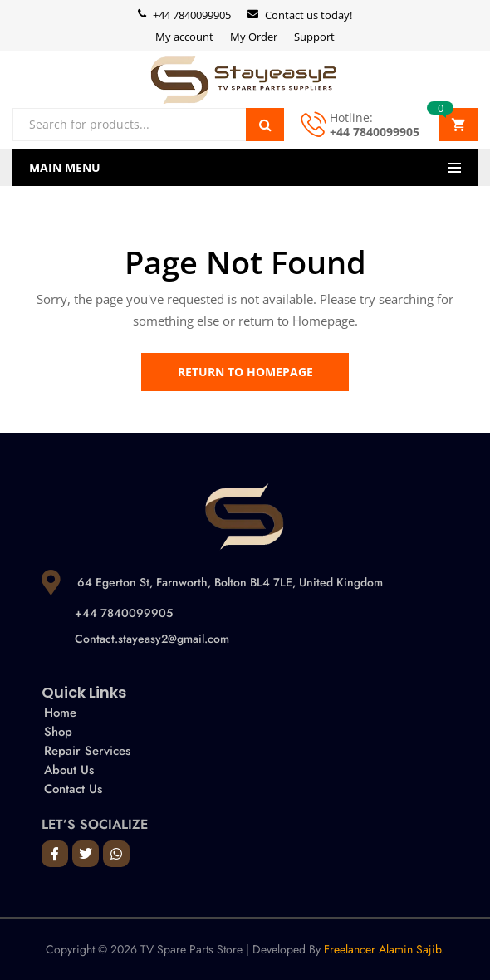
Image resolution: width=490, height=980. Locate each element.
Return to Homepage (245, 372)
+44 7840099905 (375, 132)
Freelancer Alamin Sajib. (384, 949)
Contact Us (73, 789)
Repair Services (87, 751)
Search (265, 125)
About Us (69, 770)
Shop (58, 732)
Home (60, 713)
